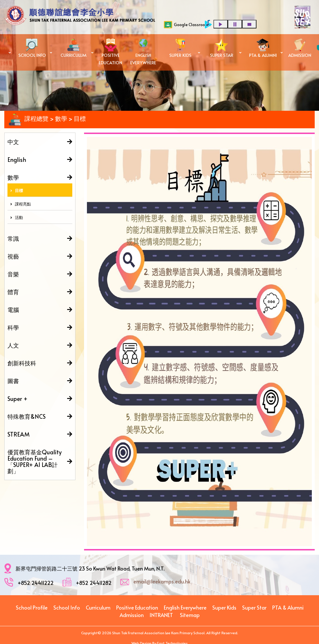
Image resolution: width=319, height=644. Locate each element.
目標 (17, 190)
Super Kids (224, 607)
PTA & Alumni (288, 607)
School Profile (32, 607)
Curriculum (98, 607)
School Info (67, 607)
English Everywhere (185, 607)
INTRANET (161, 615)
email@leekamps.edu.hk (162, 581)
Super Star (254, 607)
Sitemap (190, 615)
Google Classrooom (187, 25)
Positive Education (137, 607)
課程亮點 (21, 204)
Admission (132, 615)
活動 (17, 217)
